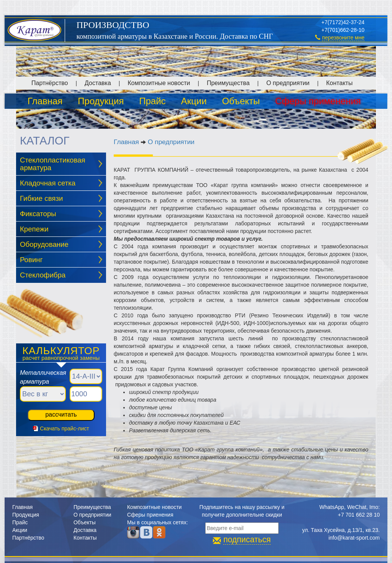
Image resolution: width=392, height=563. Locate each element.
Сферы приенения (150, 515)
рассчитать (61, 414)
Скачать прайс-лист (64, 428)
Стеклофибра (43, 275)
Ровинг (31, 260)
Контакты (339, 83)
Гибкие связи (41, 198)
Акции (194, 101)
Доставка (98, 83)
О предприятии (288, 83)
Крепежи (34, 229)
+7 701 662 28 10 (359, 515)
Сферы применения (318, 101)
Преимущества (228, 83)
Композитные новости (159, 83)
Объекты (241, 101)
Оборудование (44, 244)
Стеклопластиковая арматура (53, 164)
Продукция (101, 101)
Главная (45, 101)
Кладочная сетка (48, 183)
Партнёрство (50, 83)
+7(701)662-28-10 (343, 30)
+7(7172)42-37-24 (343, 22)
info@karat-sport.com (354, 538)
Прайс (152, 101)
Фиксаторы (38, 214)
